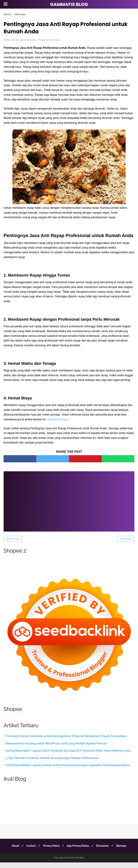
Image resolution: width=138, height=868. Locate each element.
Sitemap (123, 851)
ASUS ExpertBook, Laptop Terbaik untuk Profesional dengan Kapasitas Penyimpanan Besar (68, 771)
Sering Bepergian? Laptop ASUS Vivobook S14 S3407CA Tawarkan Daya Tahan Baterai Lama (68, 756)
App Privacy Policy (78, 851)
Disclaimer (103, 851)
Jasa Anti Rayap (57, 425)
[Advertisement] (69, 504)
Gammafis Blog (69, 4)
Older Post (125, 544)
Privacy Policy (51, 851)
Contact (30, 851)
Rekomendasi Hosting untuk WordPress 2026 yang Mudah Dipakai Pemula (56, 749)
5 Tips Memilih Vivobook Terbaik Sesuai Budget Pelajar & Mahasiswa (52, 763)
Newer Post (13, 544)
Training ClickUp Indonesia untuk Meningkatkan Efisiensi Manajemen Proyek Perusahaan (66, 741)
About (14, 851)
